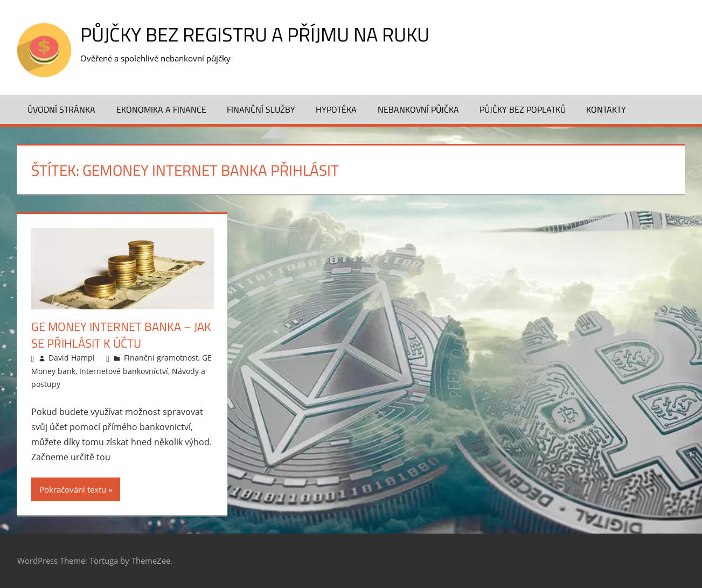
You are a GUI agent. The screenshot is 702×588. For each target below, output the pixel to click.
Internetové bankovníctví (124, 371)
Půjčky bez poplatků (523, 109)
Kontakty (606, 109)
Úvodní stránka (61, 109)
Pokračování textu (73, 489)
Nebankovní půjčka (418, 109)
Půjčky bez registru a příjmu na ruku (255, 34)
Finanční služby (261, 109)
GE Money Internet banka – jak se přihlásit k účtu (121, 335)
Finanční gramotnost (161, 358)
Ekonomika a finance (161, 109)
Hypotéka (336, 109)
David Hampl (72, 358)
